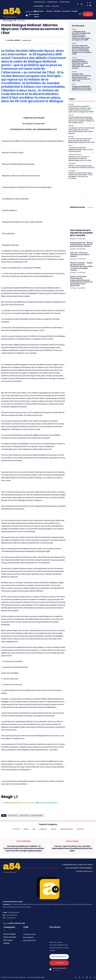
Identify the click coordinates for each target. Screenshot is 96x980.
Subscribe (59, 963)
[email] (59, 957)
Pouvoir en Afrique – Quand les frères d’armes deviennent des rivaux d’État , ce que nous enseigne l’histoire (81, 266)
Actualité (72, 164)
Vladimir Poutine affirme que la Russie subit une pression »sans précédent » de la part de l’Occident (80, 176)
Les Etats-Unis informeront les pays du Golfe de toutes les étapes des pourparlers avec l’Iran (81, 77)
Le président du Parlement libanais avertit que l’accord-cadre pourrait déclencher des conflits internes (81, 64)
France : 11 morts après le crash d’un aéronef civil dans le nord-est (81, 167)
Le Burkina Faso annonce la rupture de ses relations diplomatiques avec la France (80, 158)
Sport (74, 84)
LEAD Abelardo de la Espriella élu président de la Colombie (81, 233)
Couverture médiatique (48, 803)
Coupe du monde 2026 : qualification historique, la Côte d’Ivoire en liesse (82, 88)
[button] (82, 4)
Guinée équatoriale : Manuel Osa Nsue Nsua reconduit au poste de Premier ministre (81, 244)
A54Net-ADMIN (14, 40)
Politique (8, 21)
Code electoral (13, 816)
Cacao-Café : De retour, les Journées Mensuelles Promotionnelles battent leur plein (72, 848)
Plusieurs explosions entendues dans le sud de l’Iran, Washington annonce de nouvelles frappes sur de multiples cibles (82, 50)
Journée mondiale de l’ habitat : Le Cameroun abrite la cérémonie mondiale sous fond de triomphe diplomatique (24, 848)
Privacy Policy (56, 970)
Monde (74, 29)
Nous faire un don (29, 803)
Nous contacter (12, 803)
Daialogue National (37, 816)
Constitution (24, 816)
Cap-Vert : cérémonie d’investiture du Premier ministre (80, 255)
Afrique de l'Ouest (75, 155)
